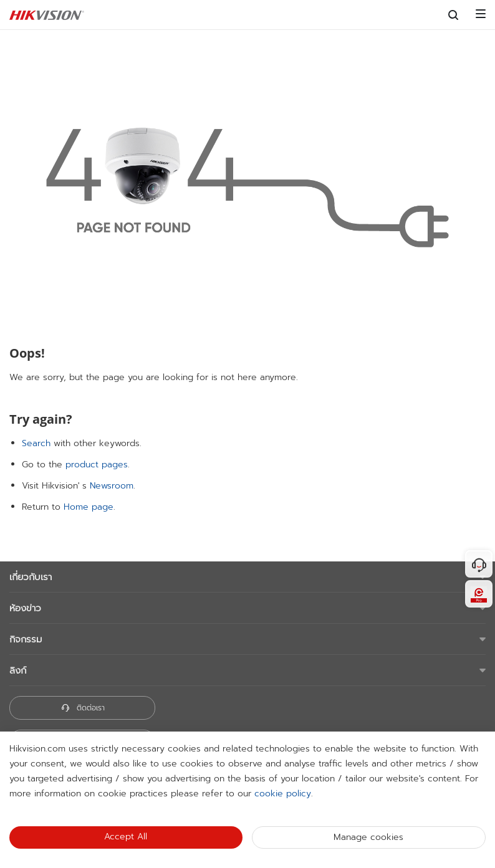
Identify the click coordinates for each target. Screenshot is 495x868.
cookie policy (283, 794)
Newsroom (112, 486)
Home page (89, 507)
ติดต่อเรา (83, 708)
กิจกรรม (26, 639)
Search (36, 443)
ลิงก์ (18, 670)
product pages (97, 465)
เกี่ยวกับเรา (31, 577)
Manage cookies (368, 837)
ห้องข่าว (25, 608)
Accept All (126, 837)
